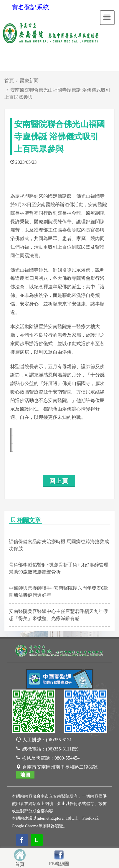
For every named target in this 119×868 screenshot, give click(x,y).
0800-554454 (67, 758)
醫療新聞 (29, 81)
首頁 (9, 81)
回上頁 (59, 481)
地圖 (25, 775)
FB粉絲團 (59, 864)
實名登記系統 (30, 7)
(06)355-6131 (59, 740)
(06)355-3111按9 (62, 749)
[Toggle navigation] (107, 18)
